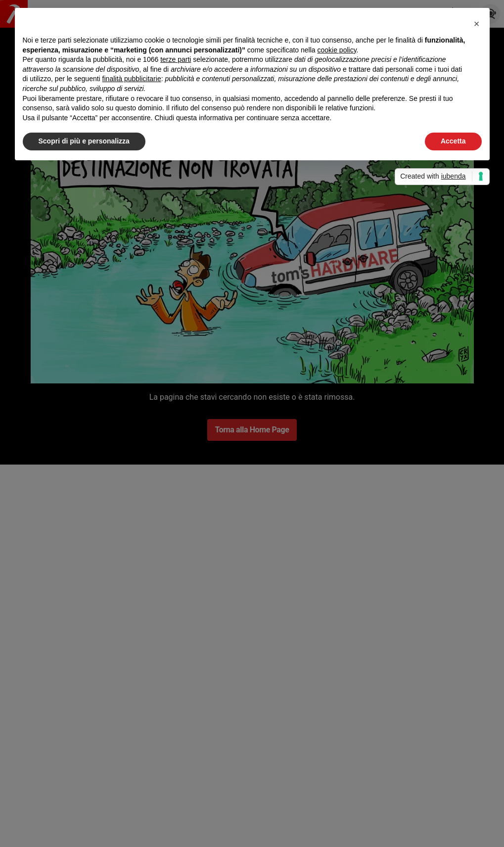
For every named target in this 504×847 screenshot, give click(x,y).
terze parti (176, 59)
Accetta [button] (453, 141)
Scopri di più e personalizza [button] (84, 141)
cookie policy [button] (337, 50)
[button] (477, 24)
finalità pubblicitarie (132, 79)
